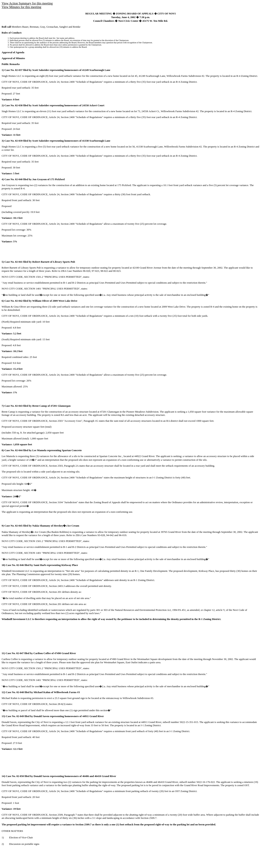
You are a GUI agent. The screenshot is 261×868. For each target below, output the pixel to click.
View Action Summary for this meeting (27, 3)
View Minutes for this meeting (21, 7)
